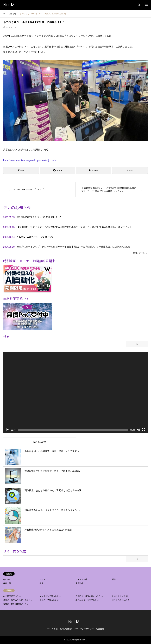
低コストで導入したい (49, 600)
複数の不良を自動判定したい (16, 604)
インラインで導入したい (50, 596)
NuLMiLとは (52, 629)
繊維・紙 (7, 583)
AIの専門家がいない (12, 596)
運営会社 (100, 629)
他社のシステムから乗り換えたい (18, 600)
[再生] (7, 430)
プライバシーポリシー (84, 629)
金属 (41, 583)
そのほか (7, 579)
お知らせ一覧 (139, 253)
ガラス (42, 579)
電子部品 (79, 583)
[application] (75, 392)
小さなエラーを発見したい (87, 600)
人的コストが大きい (120, 596)
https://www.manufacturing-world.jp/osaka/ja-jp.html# (30, 160)
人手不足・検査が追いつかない (89, 596)
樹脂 (114, 579)
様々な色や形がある (120, 600)
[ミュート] (138, 430)
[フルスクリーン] (144, 430)
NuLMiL (75, 622)
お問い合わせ (66, 629)
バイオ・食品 (81, 579)
